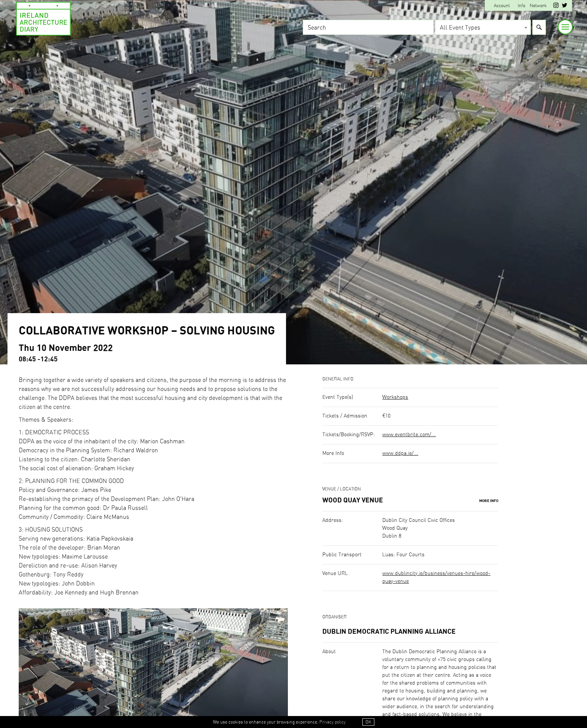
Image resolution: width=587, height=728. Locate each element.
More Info (489, 501)
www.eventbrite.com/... (409, 435)
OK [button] (368, 722)
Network (538, 6)
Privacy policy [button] (332, 722)
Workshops (395, 397)
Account (502, 6)
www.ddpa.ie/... (400, 453)
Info (521, 6)
